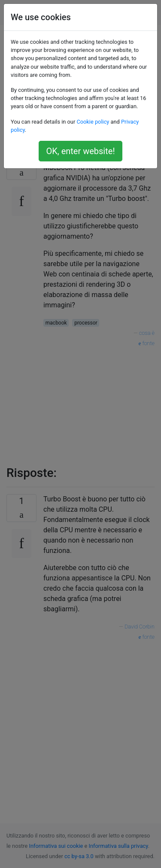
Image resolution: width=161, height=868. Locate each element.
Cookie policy (93, 122)
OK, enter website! (80, 151)
